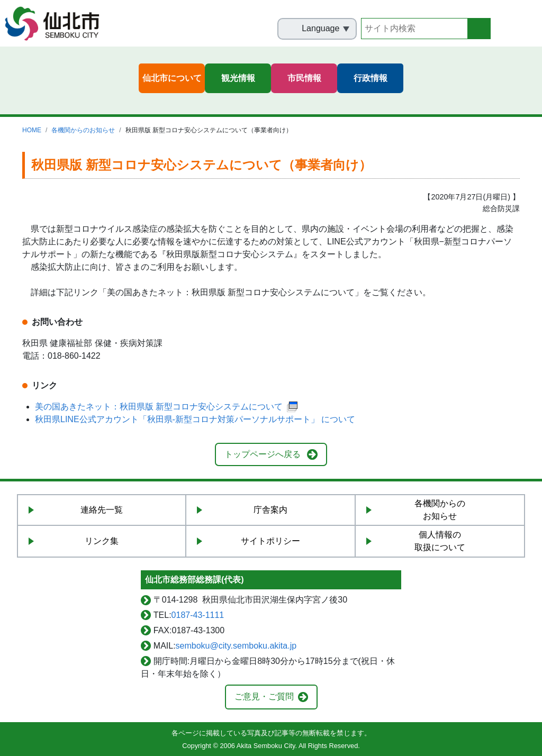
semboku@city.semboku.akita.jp (236, 646)
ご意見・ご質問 (264, 696)
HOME (32, 130)
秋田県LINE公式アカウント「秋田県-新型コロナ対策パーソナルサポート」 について (195, 419)
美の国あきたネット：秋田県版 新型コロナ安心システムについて (167, 407)
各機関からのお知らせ (83, 130)
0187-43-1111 (198, 615)
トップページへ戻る (263, 454)
